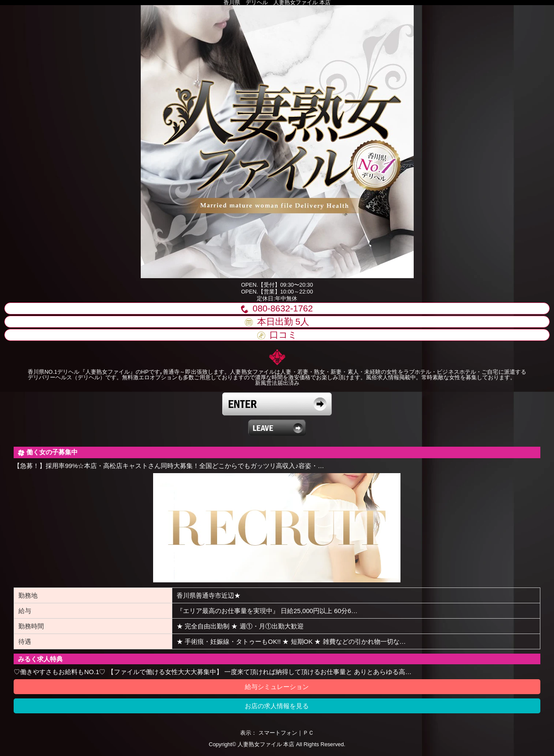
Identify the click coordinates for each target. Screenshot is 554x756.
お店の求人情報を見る (277, 706)
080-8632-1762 (277, 308)
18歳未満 (277, 428)
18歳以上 (277, 404)
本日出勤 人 (277, 321)
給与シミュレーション (277, 687)
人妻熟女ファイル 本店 (266, 744)
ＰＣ (308, 733)
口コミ (277, 335)
